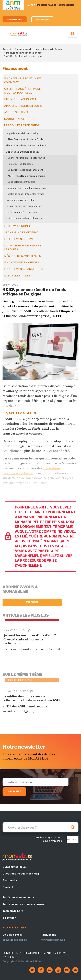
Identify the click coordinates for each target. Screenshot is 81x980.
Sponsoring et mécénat (21, 233)
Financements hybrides (22, 263)
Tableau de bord (13, 911)
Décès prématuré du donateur (22, 212)
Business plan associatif (22, 99)
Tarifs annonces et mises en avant (25, 904)
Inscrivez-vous (42, 19)
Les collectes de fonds (48, 49)
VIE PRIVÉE (61, 953)
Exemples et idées (17, 276)
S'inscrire (14, 791)
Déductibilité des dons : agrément (25, 170)
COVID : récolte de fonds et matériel (25, 218)
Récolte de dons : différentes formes (25, 194)
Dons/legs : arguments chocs (24, 53)
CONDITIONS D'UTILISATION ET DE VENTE (27, 953)
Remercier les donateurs (21, 164)
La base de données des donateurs (25, 206)
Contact (8, 887)
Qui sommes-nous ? (15, 867)
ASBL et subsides (16, 112)
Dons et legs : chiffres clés (21, 182)
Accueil (7, 49)
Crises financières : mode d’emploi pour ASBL (22, 91)
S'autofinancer (15, 119)
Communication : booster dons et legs (26, 188)
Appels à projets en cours (23, 106)
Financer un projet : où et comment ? (23, 80)
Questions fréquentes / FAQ (21, 874)
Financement (23, 49)
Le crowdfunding (17, 226)
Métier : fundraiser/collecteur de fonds (26, 145)
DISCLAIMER (10, 957)
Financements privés (20, 239)
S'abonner (32, 602)
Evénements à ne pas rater (20, 200)
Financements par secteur (24, 269)
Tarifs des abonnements (18, 897)
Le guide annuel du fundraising (22, 133)
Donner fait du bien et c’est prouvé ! (26, 158)
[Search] (40, 827)
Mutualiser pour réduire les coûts (23, 248)
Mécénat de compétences (22, 256)
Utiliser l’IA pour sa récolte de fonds (24, 139)
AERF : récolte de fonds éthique (26, 176)
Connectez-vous (15, 19)
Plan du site (10, 880)
